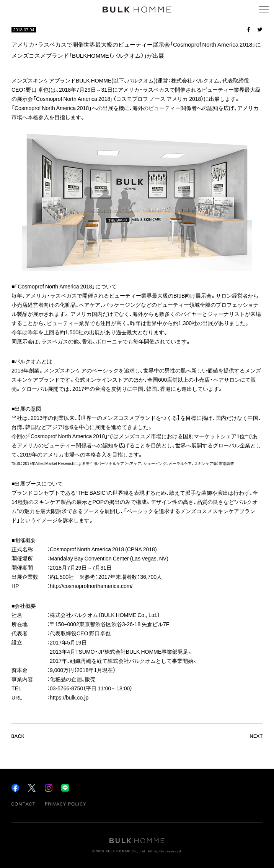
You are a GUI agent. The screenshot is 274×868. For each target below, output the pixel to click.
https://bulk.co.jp (69, 697)
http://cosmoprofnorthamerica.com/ (91, 586)
